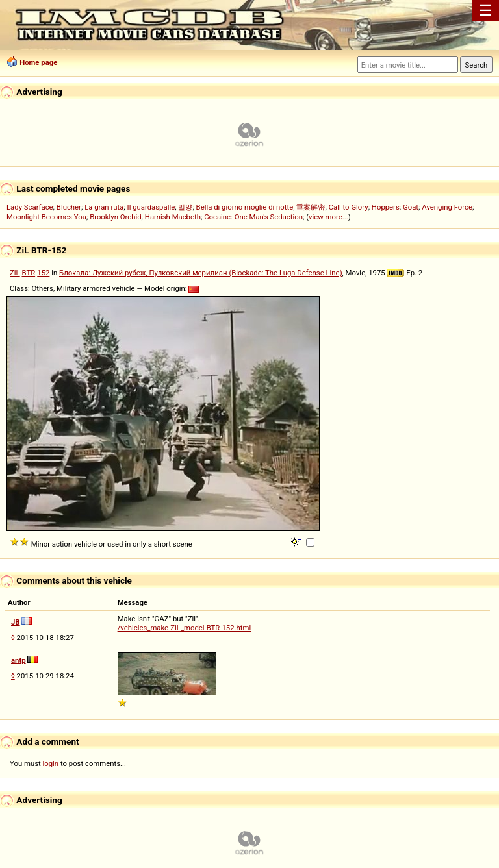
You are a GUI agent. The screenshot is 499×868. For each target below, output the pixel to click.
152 (43, 273)
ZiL (15, 273)
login (51, 763)
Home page (38, 62)
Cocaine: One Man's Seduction (253, 217)
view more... (328, 217)
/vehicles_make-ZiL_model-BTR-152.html (185, 628)
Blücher (69, 207)
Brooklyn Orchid (115, 217)
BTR (28, 273)
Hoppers (386, 207)
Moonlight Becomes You (46, 217)
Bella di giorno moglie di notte (245, 207)
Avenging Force (447, 207)
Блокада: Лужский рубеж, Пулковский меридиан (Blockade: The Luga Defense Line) (201, 273)
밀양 (185, 207)
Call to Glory (349, 207)
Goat (411, 207)
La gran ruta (104, 207)
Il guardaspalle (151, 207)
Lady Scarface (30, 207)
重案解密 (311, 207)
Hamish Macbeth (173, 217)
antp (19, 660)
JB (16, 622)
